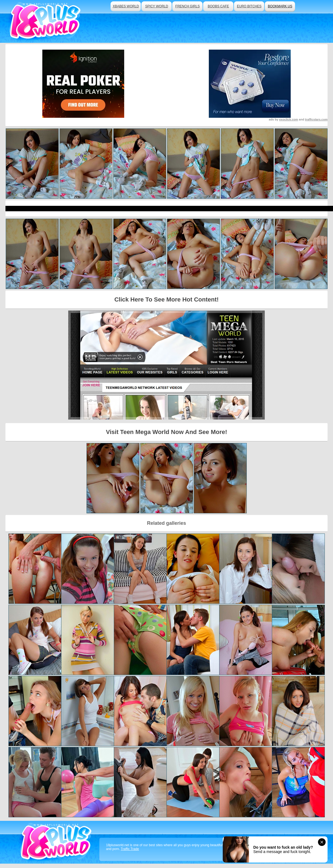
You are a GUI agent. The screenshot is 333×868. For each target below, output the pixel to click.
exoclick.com (289, 119)
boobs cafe (218, 6)
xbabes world (126, 6)
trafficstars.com (316, 119)
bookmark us (280, 6)
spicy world (157, 6)
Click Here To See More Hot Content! (166, 299)
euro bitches (249, 6)
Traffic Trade (130, 849)
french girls (187, 6)
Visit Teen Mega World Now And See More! (166, 432)
